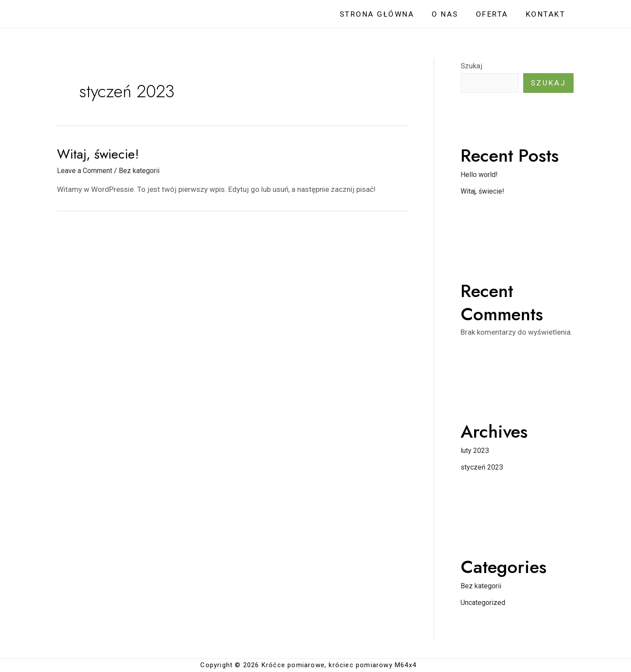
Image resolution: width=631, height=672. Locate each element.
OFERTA (496, 14)
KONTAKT (547, 14)
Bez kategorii (145, 170)
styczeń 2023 (483, 467)
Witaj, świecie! (98, 154)
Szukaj (471, 66)
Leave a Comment (87, 170)
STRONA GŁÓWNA (386, 14)
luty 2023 (476, 451)
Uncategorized (485, 603)
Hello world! (480, 175)
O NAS (452, 14)
